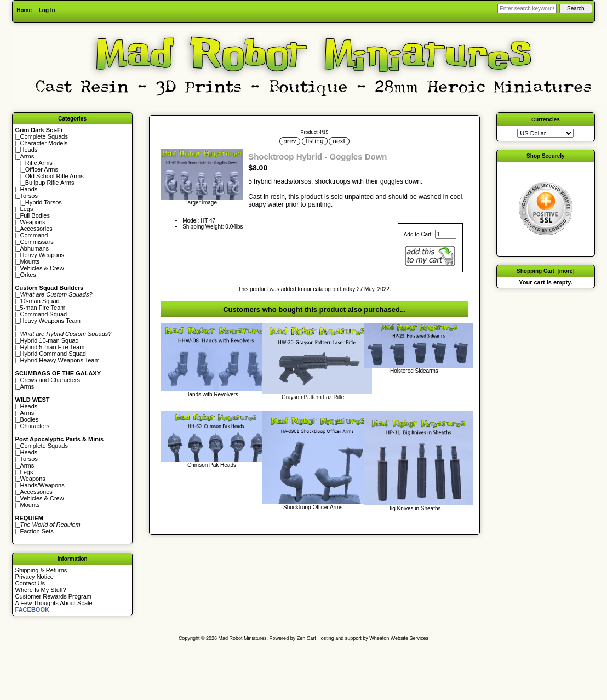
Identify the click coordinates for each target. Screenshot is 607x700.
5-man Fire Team (43, 308)
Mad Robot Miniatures (243, 638)
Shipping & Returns (41, 570)
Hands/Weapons (42, 485)
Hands (29, 189)
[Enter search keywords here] (527, 8)
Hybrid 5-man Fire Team (53, 347)
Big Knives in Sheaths (414, 508)
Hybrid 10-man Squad (50, 340)
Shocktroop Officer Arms (313, 507)
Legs (27, 209)
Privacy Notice (35, 577)
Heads (29, 150)
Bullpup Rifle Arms (50, 183)
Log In (47, 10)
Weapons (33, 222)
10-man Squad (40, 301)
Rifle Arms (39, 163)
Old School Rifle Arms (55, 176)
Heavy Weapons (42, 255)
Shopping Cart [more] (546, 271)
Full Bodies (35, 215)
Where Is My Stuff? (41, 590)
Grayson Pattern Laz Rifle (313, 397)
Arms (27, 386)
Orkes (28, 275)
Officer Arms (42, 169)
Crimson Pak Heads (212, 465)
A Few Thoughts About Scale (54, 603)
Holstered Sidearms (414, 371)
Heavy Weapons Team (50, 321)
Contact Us (30, 583)
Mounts (30, 261)
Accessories (36, 229)
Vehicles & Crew (42, 268)
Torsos (29, 196)
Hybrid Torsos (44, 202)
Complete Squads (44, 136)
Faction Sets (37, 531)
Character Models (44, 143)
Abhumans (35, 248)
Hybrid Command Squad (53, 354)
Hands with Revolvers (212, 394)
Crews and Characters (50, 380)
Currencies (546, 119)
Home (24, 10)
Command (34, 235)
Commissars (37, 242)
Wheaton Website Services (399, 638)
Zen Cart (307, 638)
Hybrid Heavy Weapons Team (60, 360)
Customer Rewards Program (53, 596)
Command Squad (44, 314)
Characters (35, 426)
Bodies (30, 419)
